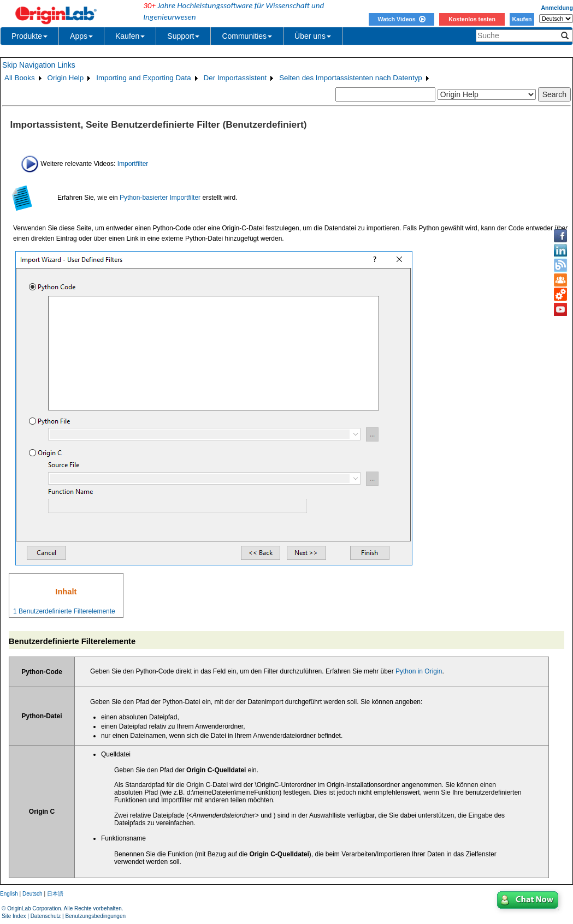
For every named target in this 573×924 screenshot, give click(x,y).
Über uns (313, 36)
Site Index (14, 916)
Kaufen (522, 19)
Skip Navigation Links (39, 65)
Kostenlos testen (472, 19)
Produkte (29, 36)
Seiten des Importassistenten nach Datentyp (351, 78)
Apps (81, 36)
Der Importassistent (235, 78)
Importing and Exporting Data (143, 78)
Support (183, 36)
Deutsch (33, 894)
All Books (20, 78)
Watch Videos (401, 19)
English (9, 894)
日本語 (55, 894)
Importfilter (133, 163)
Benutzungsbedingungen (95, 916)
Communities (247, 36)
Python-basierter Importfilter (160, 198)
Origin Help (66, 78)
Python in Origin (419, 671)
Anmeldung (557, 8)
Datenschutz (46, 916)
